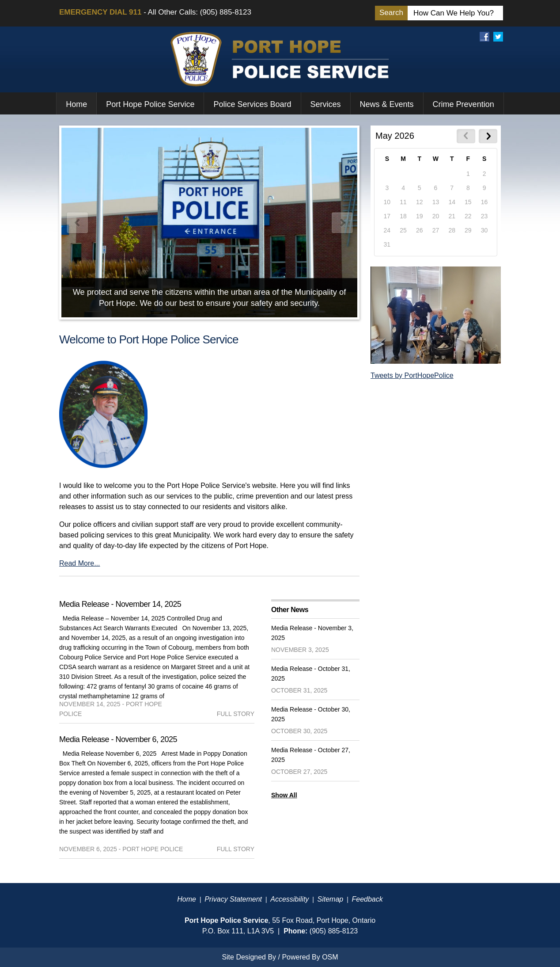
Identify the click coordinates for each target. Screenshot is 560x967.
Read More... (79, 563)
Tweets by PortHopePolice (412, 375)
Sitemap (331, 899)
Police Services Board (252, 104)
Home (76, 104)
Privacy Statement (233, 899)
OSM (330, 957)
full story (236, 714)
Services (326, 104)
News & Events (387, 104)
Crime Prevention (464, 104)
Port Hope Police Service (150, 104)
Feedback (367, 899)
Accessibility (289, 899)
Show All (284, 795)
